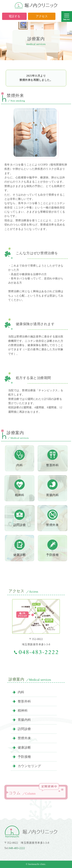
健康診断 (22, 748)
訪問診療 (22, 729)
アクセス (42, 16)
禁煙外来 (22, 738)
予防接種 (22, 757)
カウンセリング (27, 766)
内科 (19, 692)
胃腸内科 (22, 720)
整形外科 (22, 701)
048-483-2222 (17, 848)
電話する (14, 16)
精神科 (20, 711)
